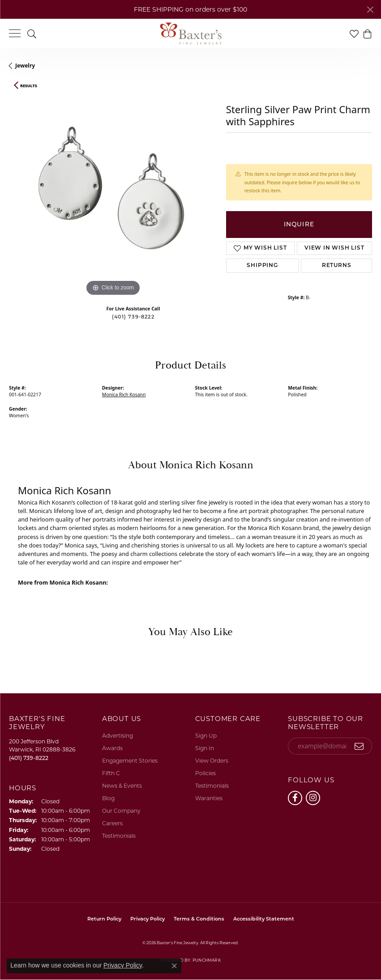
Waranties (209, 798)
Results (29, 86)
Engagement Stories (130, 761)
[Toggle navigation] (15, 33)
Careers (112, 823)
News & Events (122, 786)
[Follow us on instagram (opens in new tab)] (313, 798)
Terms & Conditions (199, 919)
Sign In (205, 748)
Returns (337, 266)
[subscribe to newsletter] (359, 746)
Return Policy (104, 919)
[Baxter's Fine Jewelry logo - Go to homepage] (191, 34)
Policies (205, 773)
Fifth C (111, 773)
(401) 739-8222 (133, 317)
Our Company (121, 811)
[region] (113, 194)
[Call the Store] (29, 758)
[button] (32, 33)
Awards (112, 748)
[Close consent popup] (174, 966)
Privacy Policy (148, 919)
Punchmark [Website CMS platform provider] (207, 960)
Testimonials (119, 836)
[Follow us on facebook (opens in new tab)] (295, 798)
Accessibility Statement (264, 919)
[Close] (370, 10)
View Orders (212, 761)
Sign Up (206, 736)
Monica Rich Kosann (124, 395)
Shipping (262, 266)
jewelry (25, 66)
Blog (108, 798)
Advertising (118, 736)
